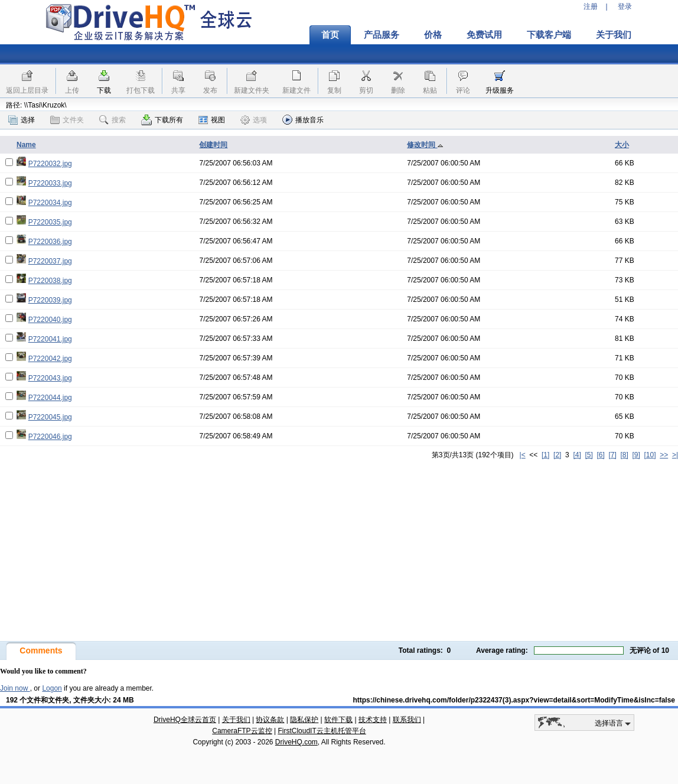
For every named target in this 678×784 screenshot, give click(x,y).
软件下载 (338, 720)
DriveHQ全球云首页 (185, 720)
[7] (612, 455)
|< (523, 455)
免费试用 (484, 35)
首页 (330, 35)
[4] (577, 455)
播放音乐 (303, 120)
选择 (22, 120)
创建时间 (213, 145)
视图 (212, 120)
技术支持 (373, 720)
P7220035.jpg (50, 222)
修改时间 (425, 145)
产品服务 (382, 35)
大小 (622, 145)
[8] (624, 455)
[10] (650, 455)
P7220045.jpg (50, 417)
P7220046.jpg (50, 437)
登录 (625, 6)
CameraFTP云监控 (242, 731)
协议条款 (270, 720)
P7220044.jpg (50, 398)
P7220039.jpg (50, 300)
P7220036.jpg (50, 242)
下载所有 (162, 120)
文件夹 (67, 120)
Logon (52, 688)
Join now (15, 688)
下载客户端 (549, 35)
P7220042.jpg (50, 359)
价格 (433, 35)
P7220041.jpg (50, 339)
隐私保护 (304, 720)
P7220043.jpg (50, 378)
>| (675, 455)
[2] (557, 455)
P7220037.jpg (50, 261)
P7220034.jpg (50, 203)
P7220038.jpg (50, 281)
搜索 (113, 120)
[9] (636, 455)
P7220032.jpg (50, 164)
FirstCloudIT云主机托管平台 (322, 731)
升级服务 (500, 90)
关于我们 (614, 35)
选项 (254, 120)
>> (664, 455)
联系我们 (407, 720)
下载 (104, 90)
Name (26, 145)
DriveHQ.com (296, 742)
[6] (600, 455)
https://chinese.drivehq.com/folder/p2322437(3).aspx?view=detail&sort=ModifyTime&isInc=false (514, 700)
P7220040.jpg (50, 320)
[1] (545, 455)
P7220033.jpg (50, 183)
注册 (591, 6)
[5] (589, 455)
